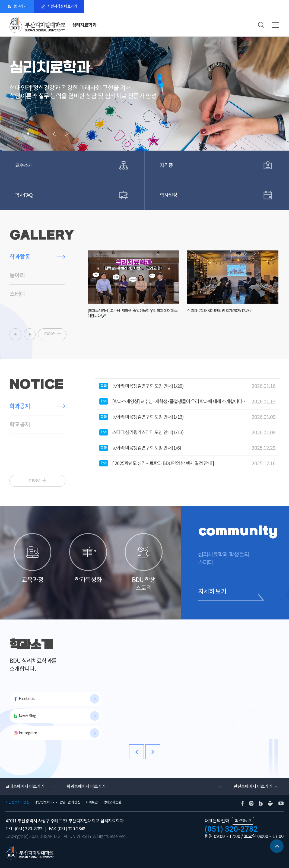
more (49, 333)
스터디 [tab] (17, 294)
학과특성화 (88, 558)
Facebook (27, 699)
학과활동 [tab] (20, 257)
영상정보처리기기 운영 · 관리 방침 (58, 802)
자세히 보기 (212, 592)
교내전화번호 (243, 821)
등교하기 (20, 6)
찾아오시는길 (112, 802)
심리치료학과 (84, 25)
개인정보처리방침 (17, 802)
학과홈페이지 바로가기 (86, 786)
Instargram (28, 733)
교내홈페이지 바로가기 (25, 786)
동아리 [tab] (17, 275)
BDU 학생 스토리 (144, 562)
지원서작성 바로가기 (62, 6)
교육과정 (32, 558)
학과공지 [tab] (20, 406)
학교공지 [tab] (20, 425)
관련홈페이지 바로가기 (253, 786)
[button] (16, 133)
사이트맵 (92, 802)
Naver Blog (27, 716)
